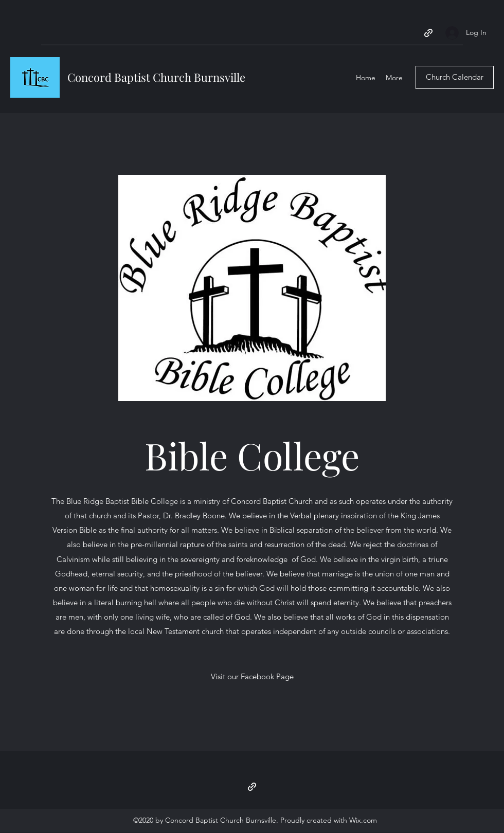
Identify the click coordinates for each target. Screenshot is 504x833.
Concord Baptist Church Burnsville (156, 77)
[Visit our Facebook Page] (252, 677)
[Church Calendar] (455, 77)
